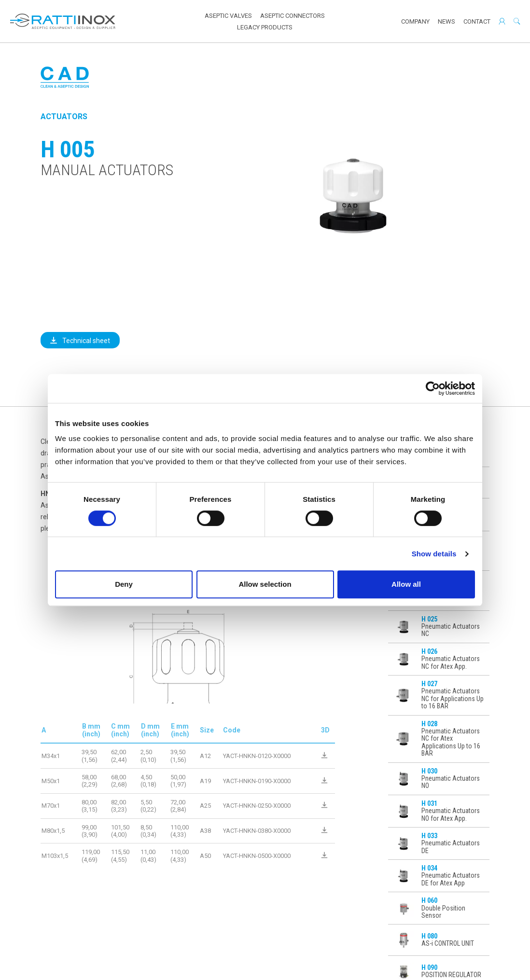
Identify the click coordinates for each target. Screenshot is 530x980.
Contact (477, 21)
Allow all (406, 584)
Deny (124, 584)
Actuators (64, 117)
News (446, 21)
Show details (434, 554)
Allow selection (265, 584)
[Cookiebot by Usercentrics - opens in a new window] (433, 388)
